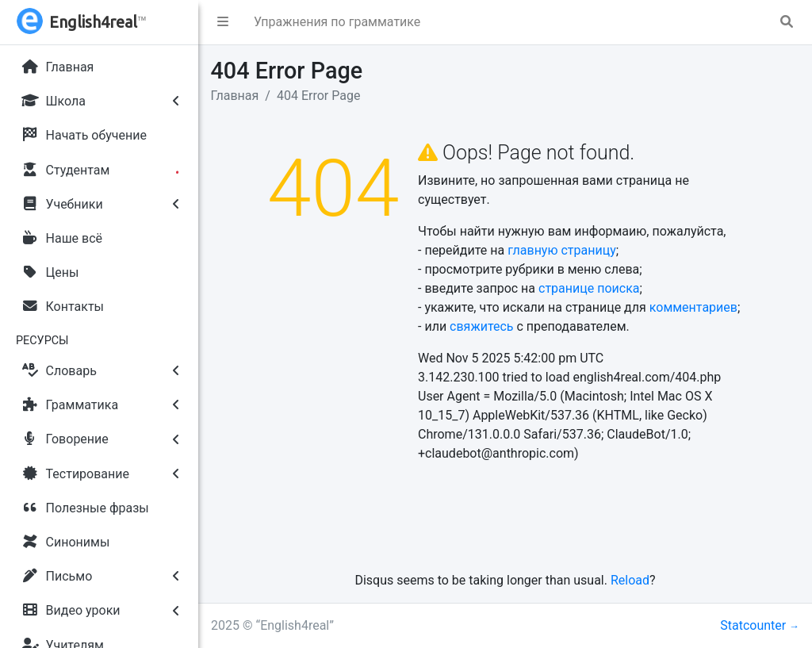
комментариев (693, 307)
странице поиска (589, 288)
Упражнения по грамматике (337, 22)
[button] (223, 22)
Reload (630, 580)
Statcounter (753, 625)
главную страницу (562, 250)
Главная (235, 96)
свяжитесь (481, 326)
